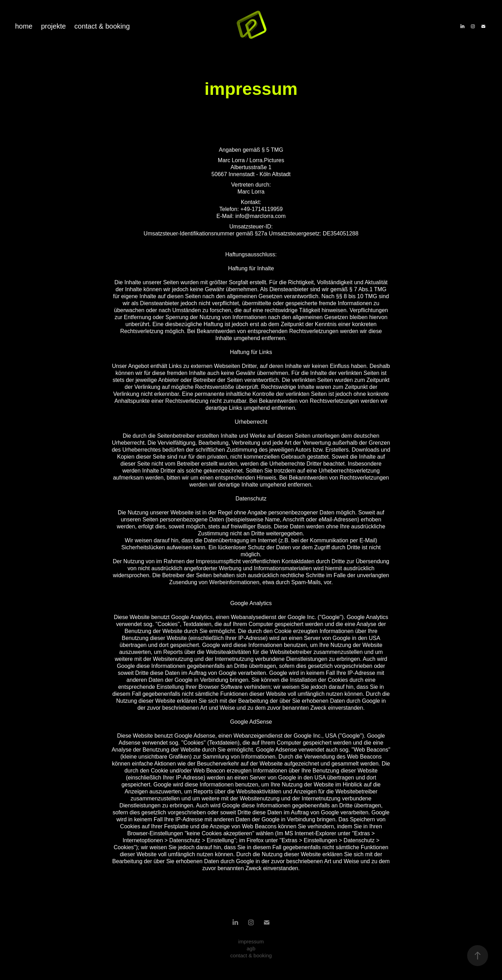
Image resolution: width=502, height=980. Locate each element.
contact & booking (102, 26)
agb (251, 948)
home (24, 26)
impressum (251, 941)
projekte (54, 26)
